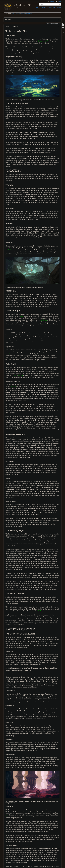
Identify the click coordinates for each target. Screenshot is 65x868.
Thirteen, (11, 250)
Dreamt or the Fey (43, 41)
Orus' (7, 816)
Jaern (22, 316)
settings (18, 14)
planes (23, 14)
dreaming (29, 14)
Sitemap (59, 7)
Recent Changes (41, 7)
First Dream (9, 354)
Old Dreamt (41, 611)
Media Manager (51, 7)
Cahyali (21, 376)
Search (60, 4)
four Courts (43, 320)
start (13, 14)
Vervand (13, 387)
